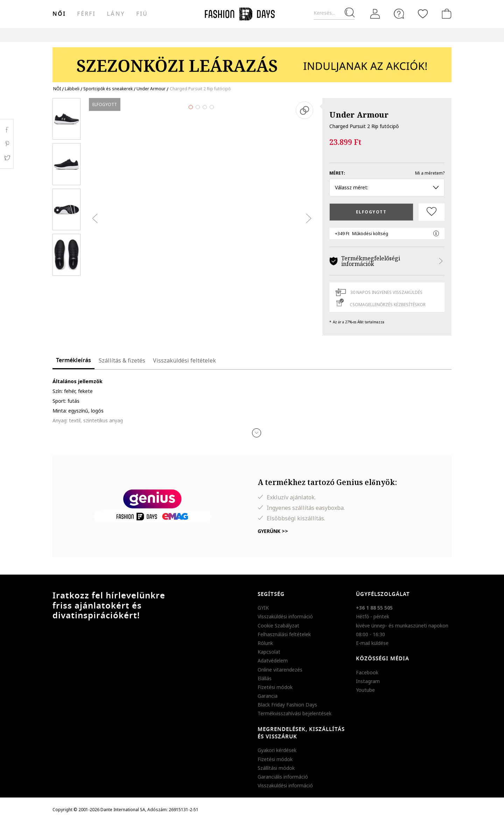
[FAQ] (399, 14)
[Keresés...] (334, 13)
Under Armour (359, 114)
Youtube (365, 690)
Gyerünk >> (273, 531)
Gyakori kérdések (277, 750)
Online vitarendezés (280, 670)
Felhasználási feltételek (284, 634)
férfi (86, 14)
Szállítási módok (276, 768)
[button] (257, 433)
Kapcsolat (269, 652)
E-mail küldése (372, 643)
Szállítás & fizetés (122, 360)
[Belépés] (375, 14)
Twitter (7, 158)
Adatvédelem (273, 661)
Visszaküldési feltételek (184, 360)
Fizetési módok (275, 687)
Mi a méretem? (430, 173)
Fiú (142, 14)
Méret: (337, 173)
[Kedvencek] (423, 14)
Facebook (367, 672)
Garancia (268, 696)
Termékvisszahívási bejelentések (295, 713)
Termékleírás (73, 360)
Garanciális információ (283, 777)
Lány (116, 14)
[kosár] (445, 14)
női (59, 14)
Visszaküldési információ (285, 616)
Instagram (368, 681)
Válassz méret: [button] (387, 187)
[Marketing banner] (252, 61)
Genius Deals (291, 35)
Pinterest (7, 144)
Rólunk (265, 643)
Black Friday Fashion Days (287, 705)
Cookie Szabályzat (278, 626)
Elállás (265, 678)
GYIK (263, 608)
